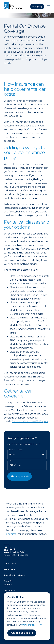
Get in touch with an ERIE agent (30, 421)
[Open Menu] (48, 7)
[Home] (14, 6)
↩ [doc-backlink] (49, 504)
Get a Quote (10, 564)
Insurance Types (16, 450)
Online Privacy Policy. (32, 625)
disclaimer (12, 534)
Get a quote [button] (18, 476)
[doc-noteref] (29, 129)
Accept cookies (20, 633)
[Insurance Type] (27, 454)
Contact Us (10, 590)
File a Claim (10, 569)
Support (8, 585)
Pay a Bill (8, 581)
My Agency (37, 6)
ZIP (11, 461)
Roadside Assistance (14, 575)
